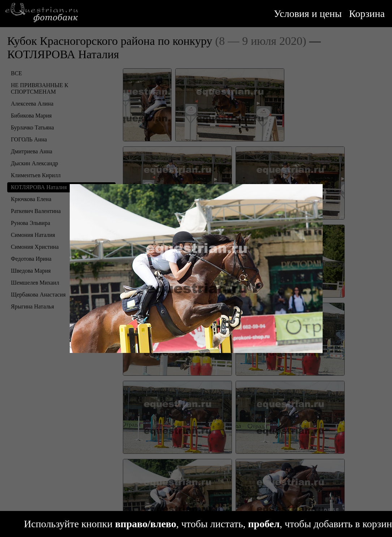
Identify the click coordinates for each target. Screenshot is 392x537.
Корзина (367, 14)
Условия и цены (308, 14)
